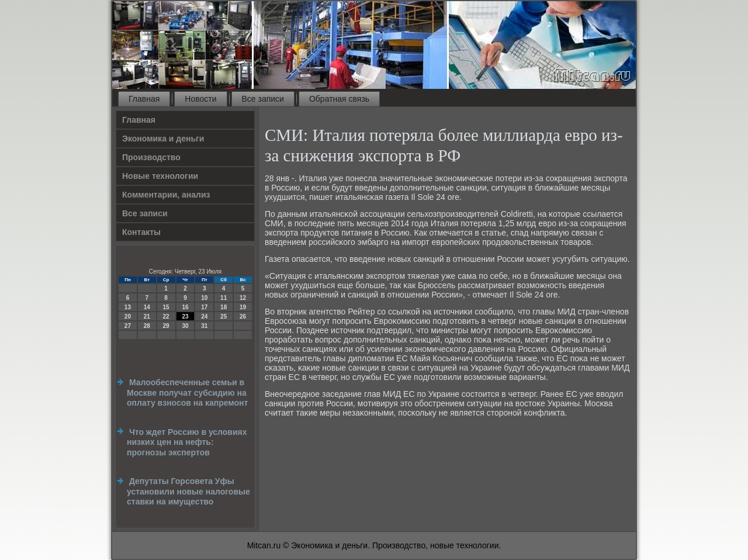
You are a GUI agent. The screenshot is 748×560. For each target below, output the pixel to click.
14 (147, 307)
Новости (200, 99)
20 (128, 317)
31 (204, 326)
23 (185, 317)
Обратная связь (339, 99)
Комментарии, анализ (166, 195)
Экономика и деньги (163, 139)
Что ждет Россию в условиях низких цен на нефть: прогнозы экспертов (187, 442)
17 (204, 307)
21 (147, 317)
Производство (151, 157)
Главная (144, 99)
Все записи (263, 99)
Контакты (141, 232)
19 (243, 307)
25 (224, 317)
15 (166, 307)
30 (185, 326)
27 (128, 326)
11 (224, 298)
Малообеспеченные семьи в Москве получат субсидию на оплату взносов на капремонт (187, 393)
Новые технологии (160, 176)
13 (128, 307)
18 (224, 307)
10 (204, 298)
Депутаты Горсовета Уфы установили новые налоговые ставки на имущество (188, 491)
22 (166, 317)
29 (166, 326)
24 (204, 317)
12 (243, 298)
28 (147, 326)
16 (185, 307)
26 (243, 317)
